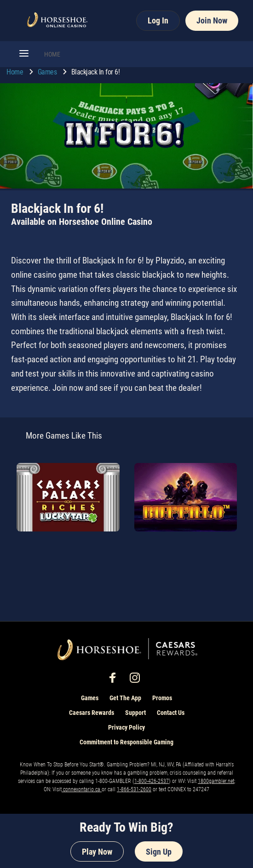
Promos (162, 698)
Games (48, 72)
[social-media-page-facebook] (115, 680)
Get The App (125, 698)
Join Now (212, 20)
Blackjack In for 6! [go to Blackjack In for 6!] (96, 72)
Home (16, 72)
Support (135, 713)
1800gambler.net (216, 781)
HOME (52, 54)
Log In (158, 20)
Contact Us (171, 713)
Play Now (97, 852)
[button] (24, 54)
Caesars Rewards (92, 713)
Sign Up (159, 852)
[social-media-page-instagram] (138, 680)
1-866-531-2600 (134, 789)
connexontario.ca (82, 789)
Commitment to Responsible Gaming (126, 742)
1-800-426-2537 (152, 781)
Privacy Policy (126, 727)
